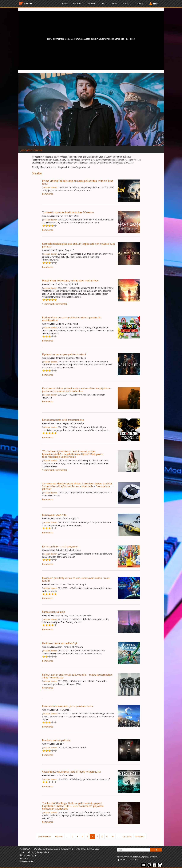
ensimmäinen (44, 836)
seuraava (127, 836)
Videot (115, 4)
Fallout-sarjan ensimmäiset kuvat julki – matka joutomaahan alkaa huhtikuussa (77, 676)
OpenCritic (122, 860)
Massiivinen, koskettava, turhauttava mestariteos (70, 280)
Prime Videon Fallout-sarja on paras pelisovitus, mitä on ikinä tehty (78, 182)
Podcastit (127, 4)
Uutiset (65, 4)
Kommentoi (48, 194)
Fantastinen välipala (54, 612)
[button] (155, 4)
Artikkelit (92, 4)
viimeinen (140, 836)
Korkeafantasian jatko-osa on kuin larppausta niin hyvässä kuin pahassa (78, 245)
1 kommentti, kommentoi (54, 304)
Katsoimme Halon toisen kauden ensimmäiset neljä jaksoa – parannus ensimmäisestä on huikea (77, 390)
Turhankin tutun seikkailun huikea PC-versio (68, 212)
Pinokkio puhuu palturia (56, 740)
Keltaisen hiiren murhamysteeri (60, 546)
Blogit (104, 4)
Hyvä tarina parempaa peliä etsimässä (64, 354)
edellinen (59, 836)
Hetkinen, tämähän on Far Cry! (59, 643)
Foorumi (140, 4)
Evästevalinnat (27, 861)
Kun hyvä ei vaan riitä (54, 515)
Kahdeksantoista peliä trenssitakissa (63, 420)
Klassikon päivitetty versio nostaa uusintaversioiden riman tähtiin (76, 579)
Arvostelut (78, 4)
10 (112, 836)
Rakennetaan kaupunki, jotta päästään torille (68, 706)
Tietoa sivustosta (28, 855)
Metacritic (133, 860)
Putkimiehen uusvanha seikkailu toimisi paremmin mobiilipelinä (72, 319)
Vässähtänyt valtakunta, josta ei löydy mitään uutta (71, 772)
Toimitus (24, 858)
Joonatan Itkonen (50, 187)
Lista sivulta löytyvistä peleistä (34, 852)
